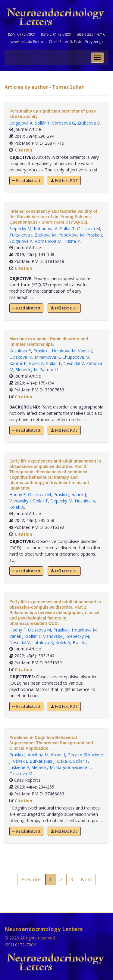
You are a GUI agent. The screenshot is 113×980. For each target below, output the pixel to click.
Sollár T (42, 123)
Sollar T (41, 501)
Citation (24, 150)
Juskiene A (19, 767)
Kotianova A (46, 229)
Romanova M (48, 241)
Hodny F (17, 495)
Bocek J (80, 642)
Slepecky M (20, 229)
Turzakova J (21, 235)
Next (86, 879)
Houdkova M (84, 630)
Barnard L (50, 370)
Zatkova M (45, 235)
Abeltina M (38, 755)
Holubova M (64, 351)
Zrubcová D (89, 123)
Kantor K (18, 363)
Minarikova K (47, 357)
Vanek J (85, 351)
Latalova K (43, 642)
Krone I (58, 755)
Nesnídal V (85, 501)
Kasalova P (20, 351)
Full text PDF (64, 181)
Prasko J (94, 235)
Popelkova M (71, 235)
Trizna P (72, 241)
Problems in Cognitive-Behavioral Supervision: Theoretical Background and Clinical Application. (51, 743)
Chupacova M (76, 357)
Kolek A (36, 363)
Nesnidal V (74, 363)
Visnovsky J (20, 501)
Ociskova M (89, 229)
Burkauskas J (42, 761)
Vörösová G (64, 123)
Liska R (64, 761)
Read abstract (26, 181)
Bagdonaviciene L (73, 767)
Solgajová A (21, 123)
